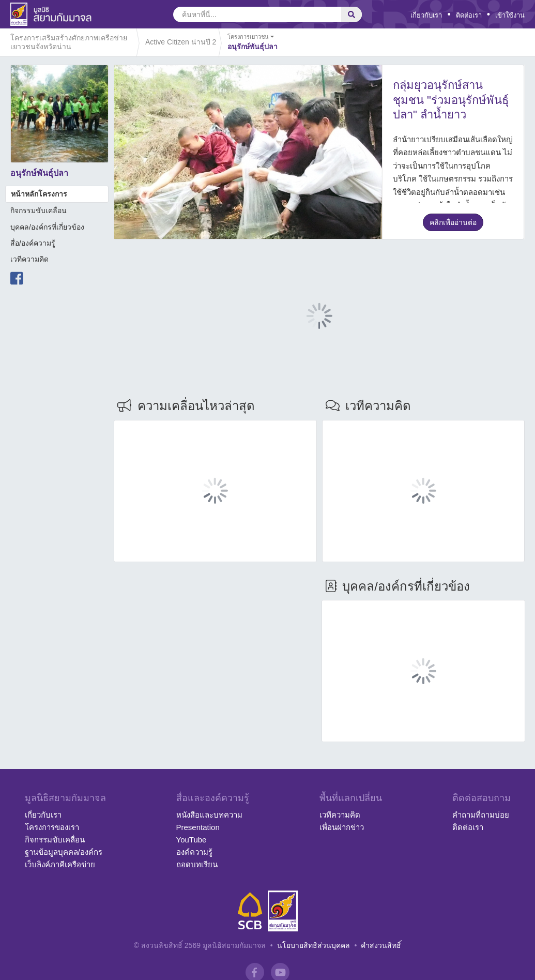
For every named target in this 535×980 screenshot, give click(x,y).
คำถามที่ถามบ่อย (481, 815)
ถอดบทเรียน (197, 864)
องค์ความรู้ (194, 852)
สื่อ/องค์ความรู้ (33, 243)
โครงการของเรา (52, 827)
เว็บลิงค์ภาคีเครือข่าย (60, 864)
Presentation (198, 827)
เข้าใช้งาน (510, 15)
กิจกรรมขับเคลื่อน (39, 210)
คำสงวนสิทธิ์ (381, 945)
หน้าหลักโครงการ (39, 194)
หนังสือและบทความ (209, 815)
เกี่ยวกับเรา (426, 15)
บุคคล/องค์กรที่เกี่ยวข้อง (47, 227)
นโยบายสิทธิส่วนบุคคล (314, 945)
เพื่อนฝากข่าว (342, 827)
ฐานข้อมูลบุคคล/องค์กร (64, 852)
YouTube (192, 840)
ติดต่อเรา (469, 15)
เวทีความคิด (29, 259)
